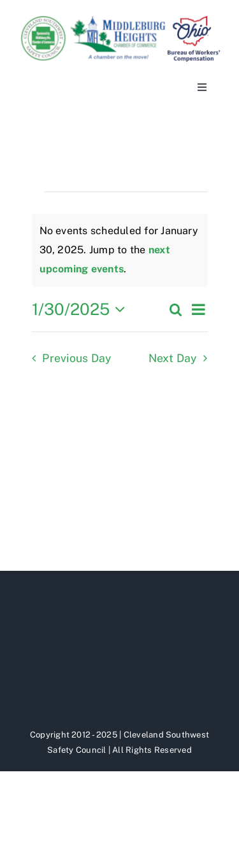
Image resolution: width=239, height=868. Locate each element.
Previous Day (76, 358)
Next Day (173, 358)
